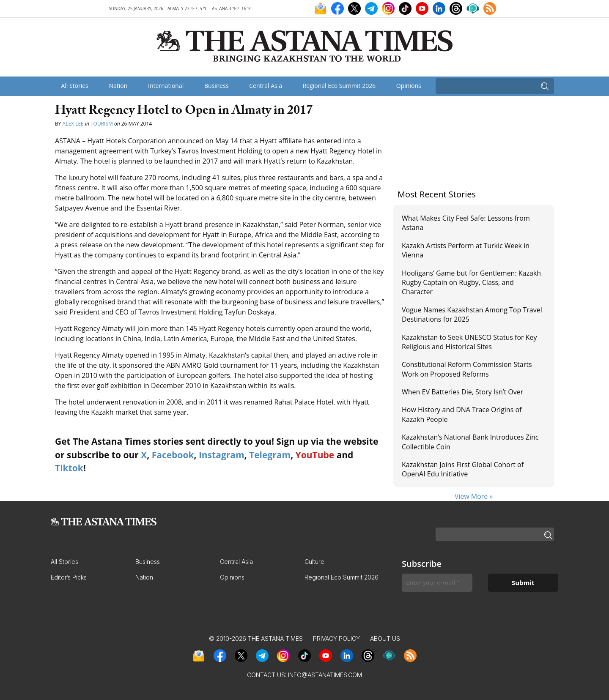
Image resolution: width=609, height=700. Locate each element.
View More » (474, 496)
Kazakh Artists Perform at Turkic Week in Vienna (466, 250)
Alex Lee (73, 124)
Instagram (222, 455)
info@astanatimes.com (325, 675)
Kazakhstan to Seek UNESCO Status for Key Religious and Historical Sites (469, 342)
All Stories (74, 86)
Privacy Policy (336, 638)
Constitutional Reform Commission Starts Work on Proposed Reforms (467, 369)
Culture (314, 562)
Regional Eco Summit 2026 (339, 86)
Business (217, 86)
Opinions (409, 86)
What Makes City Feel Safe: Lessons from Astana (466, 223)
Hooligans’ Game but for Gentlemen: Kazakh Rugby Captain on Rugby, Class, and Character (471, 283)
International (166, 86)
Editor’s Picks (69, 577)
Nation (118, 86)
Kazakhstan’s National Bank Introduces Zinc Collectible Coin (470, 442)
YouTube (315, 455)
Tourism (102, 124)
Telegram (270, 455)
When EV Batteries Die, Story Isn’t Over (462, 392)
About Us (385, 638)
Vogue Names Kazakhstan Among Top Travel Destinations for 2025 (472, 314)
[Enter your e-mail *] (437, 583)
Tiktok (69, 468)
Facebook (173, 455)
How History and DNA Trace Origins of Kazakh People (462, 414)
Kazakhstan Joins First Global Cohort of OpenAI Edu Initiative (463, 469)
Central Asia (266, 86)
